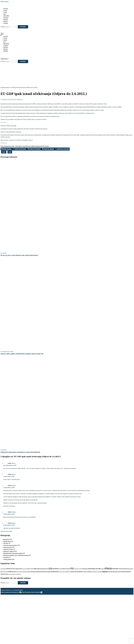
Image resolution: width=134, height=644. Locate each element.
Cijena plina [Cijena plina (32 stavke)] (24, 569)
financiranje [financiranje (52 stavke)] (85, 569)
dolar (4, 152)
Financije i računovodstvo (18, 99)
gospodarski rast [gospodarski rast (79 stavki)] (93, 569)
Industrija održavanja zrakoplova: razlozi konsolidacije (20, 452)
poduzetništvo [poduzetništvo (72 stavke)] (55, 572)
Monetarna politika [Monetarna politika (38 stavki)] (27, 572)
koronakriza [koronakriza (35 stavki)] (5, 572)
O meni (5, 12)
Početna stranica (5, 87)
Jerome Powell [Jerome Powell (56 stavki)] (122, 569)
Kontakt (6, 19)
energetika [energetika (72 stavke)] (55, 569)
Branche (20, 590)
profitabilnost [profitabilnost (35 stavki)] (95, 572)
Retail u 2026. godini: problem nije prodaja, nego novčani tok (22, 354)
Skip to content (5, 1)
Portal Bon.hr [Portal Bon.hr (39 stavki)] (67, 572)
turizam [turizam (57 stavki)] (6, 574)
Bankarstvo (6, 539)
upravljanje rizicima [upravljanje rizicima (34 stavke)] (12, 574)
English (5, 21)
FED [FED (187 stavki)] (72, 568)
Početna (6, 9)
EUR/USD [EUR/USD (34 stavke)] (60, 569)
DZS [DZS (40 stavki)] (48, 569)
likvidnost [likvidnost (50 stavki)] (14, 572)
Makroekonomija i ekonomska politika (13, 553)
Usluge (5, 10)
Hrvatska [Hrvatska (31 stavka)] (102, 569)
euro (10, 152)
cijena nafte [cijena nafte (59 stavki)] (19, 569)
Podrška (6, 23)
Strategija (6, 557)
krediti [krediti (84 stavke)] (10, 572)
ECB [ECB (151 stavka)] (50, 568)
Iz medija (6, 18)
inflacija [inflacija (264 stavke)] (108, 568)
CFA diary (6, 543)
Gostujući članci (8, 547)
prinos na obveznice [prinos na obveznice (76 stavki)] (77, 572)
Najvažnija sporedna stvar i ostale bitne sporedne (16, 555)
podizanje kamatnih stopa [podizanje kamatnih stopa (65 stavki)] (43, 572)
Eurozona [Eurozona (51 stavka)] (68, 569)
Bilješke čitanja (7, 541)
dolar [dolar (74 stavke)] (35, 569)
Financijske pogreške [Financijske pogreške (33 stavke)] (78, 569)
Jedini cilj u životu (8, 549)
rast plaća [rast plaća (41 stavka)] (100, 572)
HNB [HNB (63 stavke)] (99, 569)
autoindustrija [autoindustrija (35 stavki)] (3, 569)
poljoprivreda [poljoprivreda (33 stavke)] (62, 572)
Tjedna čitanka (7, 559)
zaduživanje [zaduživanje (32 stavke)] (18, 574)
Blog (5, 14)
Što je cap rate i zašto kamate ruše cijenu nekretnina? (19, 255)
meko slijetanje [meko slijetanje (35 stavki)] (20, 572)
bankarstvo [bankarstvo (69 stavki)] (9, 569)
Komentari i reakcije (8, 551)
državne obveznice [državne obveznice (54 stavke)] (42, 569)
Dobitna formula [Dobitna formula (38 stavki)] (30, 569)
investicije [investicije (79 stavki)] (115, 569)
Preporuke (6, 16)
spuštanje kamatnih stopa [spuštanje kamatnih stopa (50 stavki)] (114, 572)
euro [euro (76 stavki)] (64, 569)
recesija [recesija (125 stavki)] (105, 571)
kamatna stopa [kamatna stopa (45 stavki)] (130, 569)
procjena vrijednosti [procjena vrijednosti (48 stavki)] (87, 572)
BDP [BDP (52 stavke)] (14, 569)
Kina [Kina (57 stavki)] (2, 572)
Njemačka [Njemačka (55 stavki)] (33, 572)
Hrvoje (9, 485)
